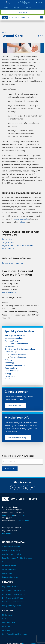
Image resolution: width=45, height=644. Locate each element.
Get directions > (9, 287)
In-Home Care (8, 243)
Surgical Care (8, 236)
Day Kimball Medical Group (13, 592)
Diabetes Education (18, 349)
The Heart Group (12, 335)
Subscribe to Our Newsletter (18, 450)
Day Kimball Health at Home (13, 596)
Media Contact (8, 567)
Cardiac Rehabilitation (19, 338)
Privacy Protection (9, 560)
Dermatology (10, 340)
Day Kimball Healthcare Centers (14, 588)
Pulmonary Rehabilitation (15, 359)
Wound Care (10, 370)
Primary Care (8, 233)
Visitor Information (9, 564)
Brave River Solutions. (31, 638)
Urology (8, 367)
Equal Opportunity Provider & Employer (17, 552)
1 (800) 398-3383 (22, 515)
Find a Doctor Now (15, 400)
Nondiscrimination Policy (12, 548)
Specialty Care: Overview (13, 257)
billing (22, 216)
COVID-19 (27, 8)
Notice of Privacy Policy (11, 544)
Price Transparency (9, 556)
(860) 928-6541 (8, 509)
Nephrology (9, 357)
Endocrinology (11, 346)
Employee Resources (10, 571)
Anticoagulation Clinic (14, 332)
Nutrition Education (18, 351)
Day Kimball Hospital (10, 581)
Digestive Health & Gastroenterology (20, 343)
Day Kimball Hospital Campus (13, 584)
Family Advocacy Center (12, 600)
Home (4, 26)
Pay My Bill (6, 624)
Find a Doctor (7, 609)
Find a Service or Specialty (12, 613)
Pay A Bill (16, 8)
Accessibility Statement (11, 541)
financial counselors (21, 213)
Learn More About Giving (18, 432)
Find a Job (6, 621)
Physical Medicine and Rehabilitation (18, 239)
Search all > (9, 373)
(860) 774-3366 (22, 509)
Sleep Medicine (11, 362)
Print (40, 30)
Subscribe (9, 463)
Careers (5, 8)
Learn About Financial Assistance (15, 628)
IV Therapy (9, 354)
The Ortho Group (12, 365)
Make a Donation (9, 617)
